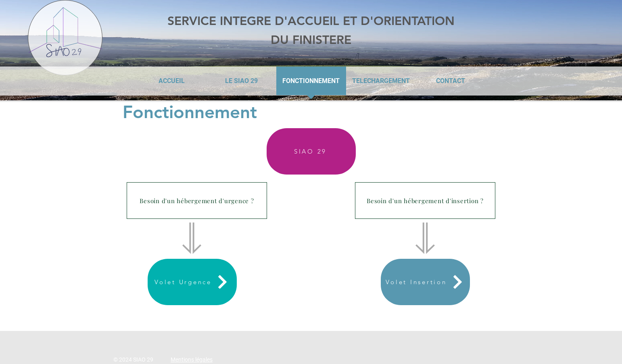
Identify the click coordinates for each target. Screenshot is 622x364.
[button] (197, 201)
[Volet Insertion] (425, 282)
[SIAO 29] (311, 151)
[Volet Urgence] (192, 282)
